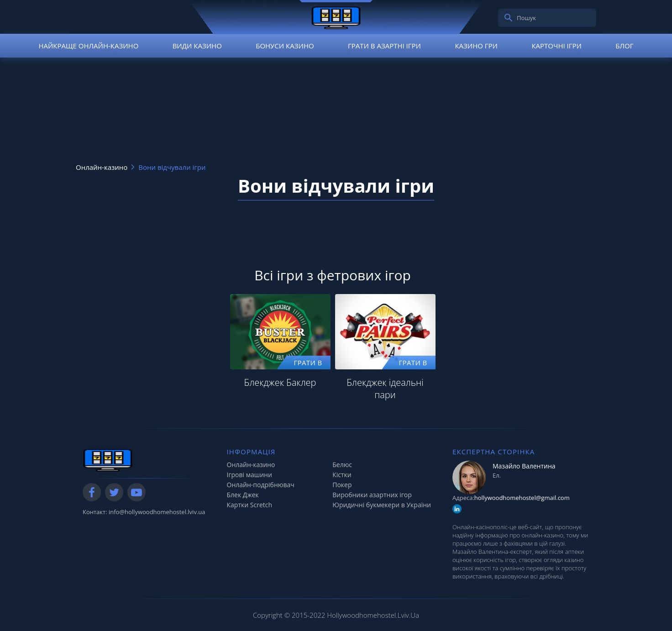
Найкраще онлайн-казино (88, 46)
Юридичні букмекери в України (382, 505)
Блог (624, 46)
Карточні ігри (556, 46)
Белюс (342, 465)
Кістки (342, 475)
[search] (509, 18)
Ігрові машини (249, 475)
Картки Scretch (250, 505)
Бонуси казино (285, 46)
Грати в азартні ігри (384, 46)
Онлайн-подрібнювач (261, 485)
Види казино (197, 46)
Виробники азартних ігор (372, 495)
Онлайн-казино (251, 465)
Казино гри (476, 46)
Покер (342, 485)
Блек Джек (243, 495)
